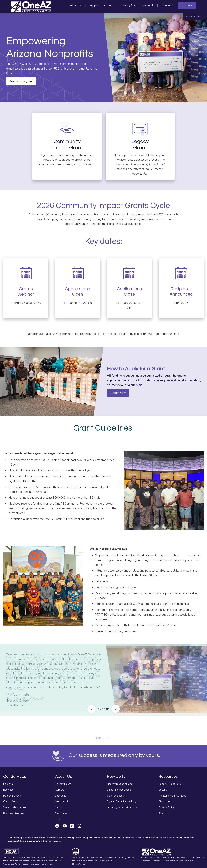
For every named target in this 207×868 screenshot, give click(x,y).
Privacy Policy (166, 807)
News (58, 807)
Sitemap (163, 813)
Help (58, 819)
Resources (61, 813)
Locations (61, 796)
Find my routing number (120, 784)
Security (163, 790)
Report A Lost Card (170, 784)
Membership (62, 801)
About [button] (75, 5)
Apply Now (118, 393)
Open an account (117, 796)
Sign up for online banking (121, 801)
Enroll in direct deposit (120, 790)
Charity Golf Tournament (137, 5)
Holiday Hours (63, 784)
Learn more (107, 861)
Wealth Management (15, 807)
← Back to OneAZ (195, 16)
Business (8, 790)
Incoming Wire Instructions (122, 807)
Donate (187, 5)
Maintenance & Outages (172, 796)
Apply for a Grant (101, 5)
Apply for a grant (21, 81)
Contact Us (169, 5)
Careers (60, 790)
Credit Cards (11, 801)
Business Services (14, 813)
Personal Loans (12, 796)
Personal (8, 784)
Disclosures (165, 801)
